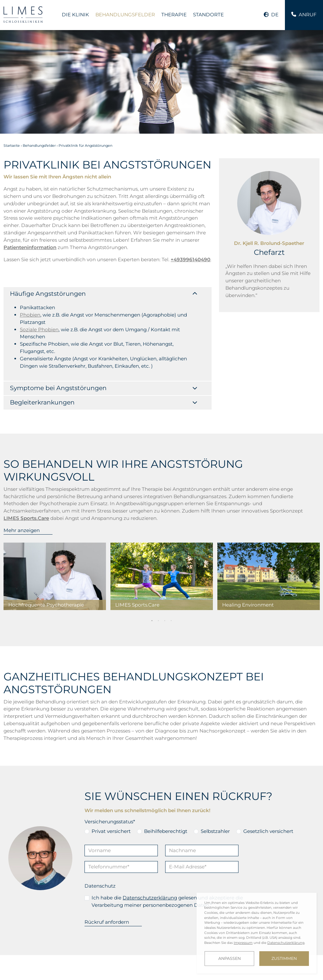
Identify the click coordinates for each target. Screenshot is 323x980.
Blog (75, 965)
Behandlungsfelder (125, 15)
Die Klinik (75, 15)
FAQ (59, 965)
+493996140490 (54, 914)
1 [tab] (152, 540)
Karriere (38, 965)
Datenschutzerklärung (150, 818)
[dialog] (257, 933)
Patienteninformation (30, 247)
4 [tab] (171, 540)
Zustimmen (284, 958)
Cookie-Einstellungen (141, 971)
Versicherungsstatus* (110, 742)
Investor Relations (140, 965)
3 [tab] (165, 540)
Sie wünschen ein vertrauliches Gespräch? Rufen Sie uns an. (54, 926)
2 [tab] (158, 540)
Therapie (174, 15)
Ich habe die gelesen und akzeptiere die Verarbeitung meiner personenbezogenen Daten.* (167, 821)
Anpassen (230, 958)
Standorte (208, 15)
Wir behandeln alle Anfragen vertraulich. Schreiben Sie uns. (161, 926)
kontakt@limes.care (161, 914)
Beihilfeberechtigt (166, 751)
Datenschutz (100, 806)
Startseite (12, 146)
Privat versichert (111, 751)
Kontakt (12, 965)
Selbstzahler (215, 751)
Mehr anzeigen (22, 450)
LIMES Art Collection (25, 971)
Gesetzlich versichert (268, 751)
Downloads (100, 965)
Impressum (65, 971)
